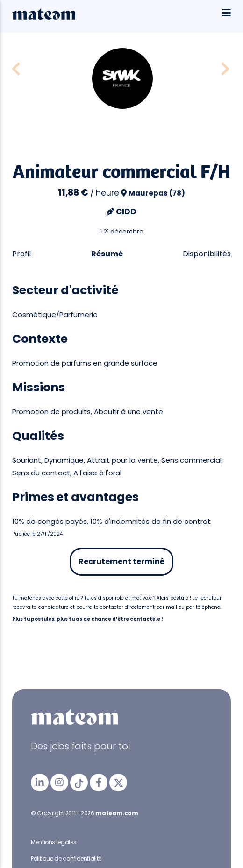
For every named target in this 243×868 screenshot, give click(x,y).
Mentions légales (54, 842)
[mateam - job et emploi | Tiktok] (79, 783)
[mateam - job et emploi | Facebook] (99, 783)
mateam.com (117, 813)
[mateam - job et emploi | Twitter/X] (118, 783)
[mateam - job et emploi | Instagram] (59, 783)
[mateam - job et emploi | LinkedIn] (40, 783)
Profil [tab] (21, 254)
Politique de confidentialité (66, 858)
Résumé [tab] (107, 254)
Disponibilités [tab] (207, 254)
